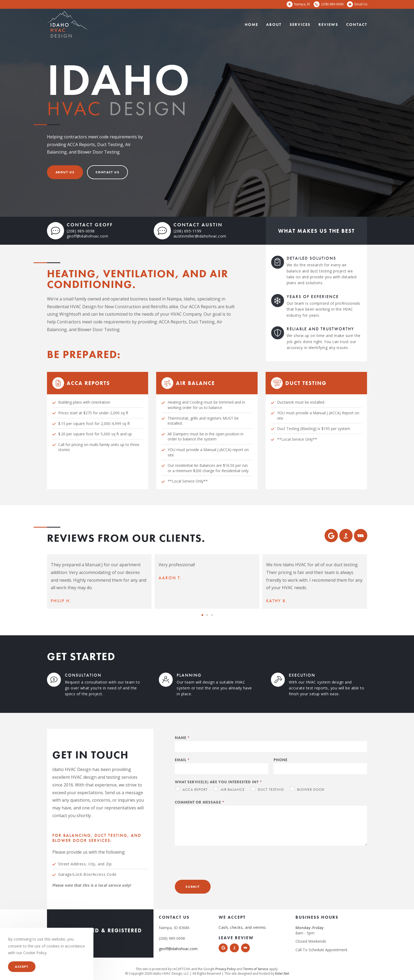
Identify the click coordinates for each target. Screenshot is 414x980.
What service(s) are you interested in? (218, 782)
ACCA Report (195, 789)
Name (182, 738)
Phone (281, 760)
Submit (193, 887)
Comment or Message (200, 802)
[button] (65, 172)
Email (182, 760)
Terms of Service (256, 969)
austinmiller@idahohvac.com (200, 236)
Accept (22, 967)
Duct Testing (271, 789)
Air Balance (233, 789)
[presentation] (215, 871)
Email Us (361, 4)
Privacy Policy (226, 969)
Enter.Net (282, 973)
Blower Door (311, 789)
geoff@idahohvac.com (88, 236)
